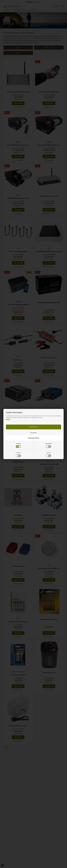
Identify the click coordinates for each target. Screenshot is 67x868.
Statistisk (49, 454)
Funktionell (18, 454)
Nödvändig (18, 445)
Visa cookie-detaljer (34, 438)
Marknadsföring (49, 445)
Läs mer (8, 419)
